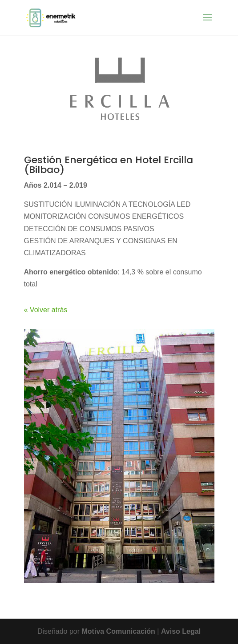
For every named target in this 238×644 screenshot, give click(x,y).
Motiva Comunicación (120, 631)
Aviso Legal (181, 631)
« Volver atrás (46, 310)
